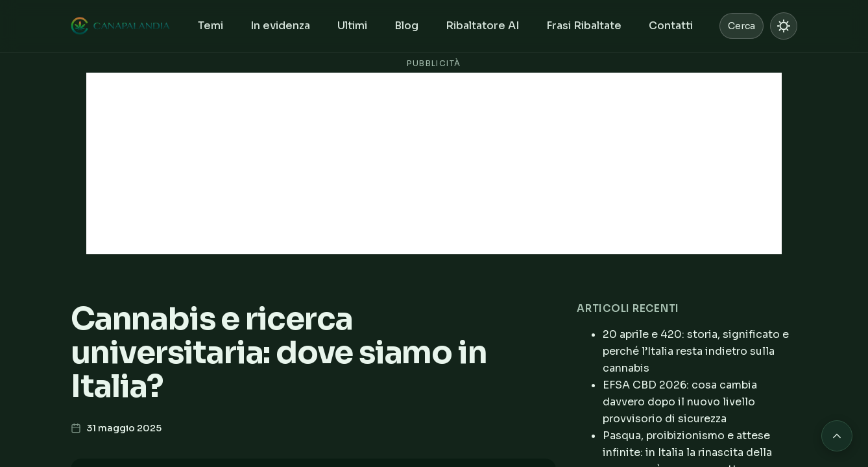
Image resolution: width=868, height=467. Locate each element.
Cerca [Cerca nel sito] (741, 26)
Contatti (671, 26)
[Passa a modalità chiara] (784, 26)
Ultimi (352, 26)
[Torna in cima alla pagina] (837, 436)
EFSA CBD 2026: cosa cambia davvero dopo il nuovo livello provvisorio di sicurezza (680, 402)
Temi (211, 26)
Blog (406, 26)
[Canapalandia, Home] (121, 26)
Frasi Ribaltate (584, 26)
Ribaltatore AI (482, 26)
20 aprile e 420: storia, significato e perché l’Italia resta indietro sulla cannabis (696, 351)
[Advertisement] (434, 163)
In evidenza (280, 26)
